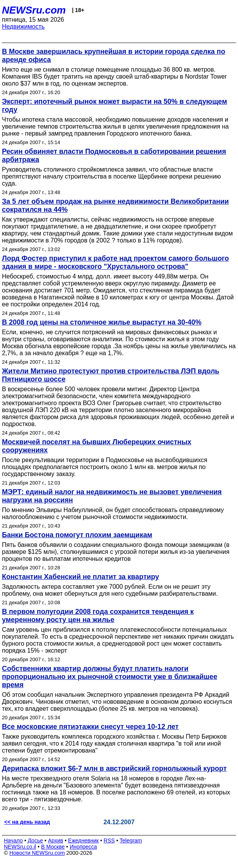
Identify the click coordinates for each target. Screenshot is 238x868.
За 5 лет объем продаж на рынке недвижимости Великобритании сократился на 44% (115, 205)
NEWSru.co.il (20, 847)
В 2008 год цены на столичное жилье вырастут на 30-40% (102, 322)
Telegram (131, 840)
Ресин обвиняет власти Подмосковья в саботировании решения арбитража (114, 156)
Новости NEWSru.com (37, 853)
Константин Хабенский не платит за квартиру (80, 577)
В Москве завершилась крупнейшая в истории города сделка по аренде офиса (114, 56)
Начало (13, 840)
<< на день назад (27, 822)
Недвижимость (23, 27)
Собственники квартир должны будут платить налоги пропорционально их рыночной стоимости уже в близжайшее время (110, 677)
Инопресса (84, 847)
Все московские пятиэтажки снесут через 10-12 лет (90, 727)
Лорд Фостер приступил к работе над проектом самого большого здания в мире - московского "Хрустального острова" (115, 262)
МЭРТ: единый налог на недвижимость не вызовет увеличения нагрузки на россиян (112, 496)
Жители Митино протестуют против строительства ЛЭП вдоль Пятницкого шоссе (111, 375)
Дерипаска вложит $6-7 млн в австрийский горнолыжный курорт (114, 768)
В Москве (53, 847)
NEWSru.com (34, 10)
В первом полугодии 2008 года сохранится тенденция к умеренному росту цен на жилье (98, 616)
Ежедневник (84, 840)
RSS (109, 840)
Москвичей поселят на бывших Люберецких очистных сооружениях (97, 446)
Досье (35, 840)
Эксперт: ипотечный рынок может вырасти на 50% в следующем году (115, 106)
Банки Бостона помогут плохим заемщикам (77, 535)
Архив (56, 840)
